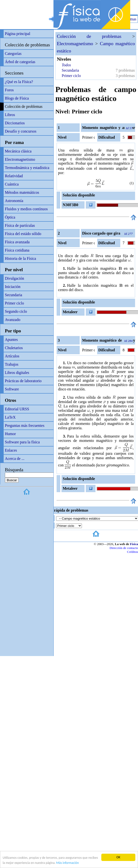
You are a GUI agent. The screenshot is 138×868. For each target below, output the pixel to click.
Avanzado (13, 320)
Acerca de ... (15, 459)
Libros (10, 115)
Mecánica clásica (18, 151)
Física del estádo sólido (23, 234)
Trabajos (12, 364)
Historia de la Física (20, 258)
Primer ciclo (14, 303)
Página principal (17, 34)
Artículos (12, 356)
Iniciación (13, 287)
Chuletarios (14, 348)
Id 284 (129, 341)
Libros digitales (17, 373)
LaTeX (10, 417)
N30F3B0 (70, 205)
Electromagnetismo (20, 159)
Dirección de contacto (124, 548)
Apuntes (11, 340)
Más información (67, 863)
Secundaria (13, 295)
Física (134, 544)
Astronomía (14, 201)
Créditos (133, 552)
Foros (9, 90)
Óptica (10, 217)
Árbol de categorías (20, 62)
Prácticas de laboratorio (23, 381)
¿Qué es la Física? (19, 82)
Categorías (13, 54)
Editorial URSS (17, 409)
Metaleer (70, 312)
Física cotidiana (17, 250)
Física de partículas (20, 225)
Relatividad (14, 176)
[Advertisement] (81, 7)
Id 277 (129, 234)
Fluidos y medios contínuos (26, 209)
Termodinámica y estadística (27, 168)
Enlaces (11, 450)
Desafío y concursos (21, 131)
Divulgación (14, 278)
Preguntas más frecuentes (25, 426)
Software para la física (22, 442)
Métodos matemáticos (22, 192)
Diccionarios (15, 123)
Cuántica (12, 184)
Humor (10, 434)
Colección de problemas (27, 45)
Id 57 (129, 128)
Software (12, 389)
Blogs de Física (17, 98)
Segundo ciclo (16, 311)
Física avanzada (17, 242)
